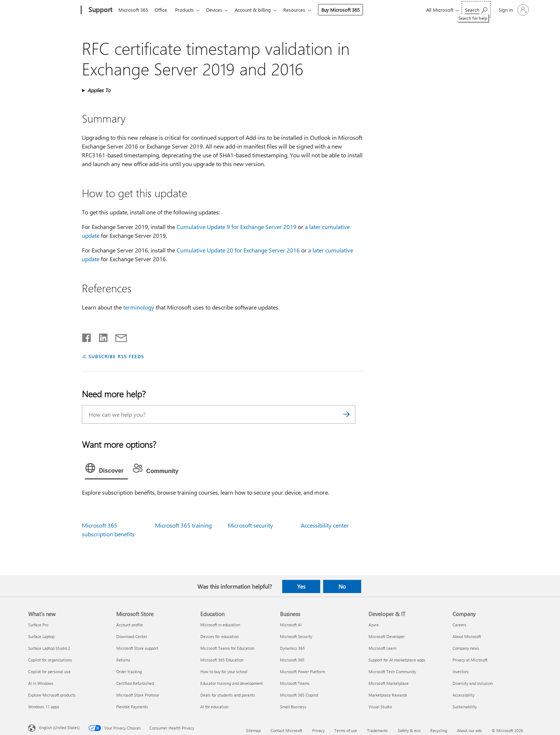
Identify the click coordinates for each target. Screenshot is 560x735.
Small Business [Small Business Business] (293, 707)
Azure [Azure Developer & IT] (374, 625)
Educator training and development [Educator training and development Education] (232, 683)
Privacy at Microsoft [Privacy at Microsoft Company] (470, 660)
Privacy (318, 730)
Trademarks (377, 730)
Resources (302, 10)
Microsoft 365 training (183, 525)
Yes (301, 586)
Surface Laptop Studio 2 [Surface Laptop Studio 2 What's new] (49, 648)
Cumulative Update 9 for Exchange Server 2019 (237, 227)
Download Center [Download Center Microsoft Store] (132, 636)
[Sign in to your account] (513, 10)
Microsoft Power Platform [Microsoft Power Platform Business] (302, 672)
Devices (219, 10)
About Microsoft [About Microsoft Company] (467, 636)
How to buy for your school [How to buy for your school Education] (224, 672)
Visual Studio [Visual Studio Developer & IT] (380, 707)
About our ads (469, 730)
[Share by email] (118, 336)
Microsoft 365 (133, 10)
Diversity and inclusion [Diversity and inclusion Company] (473, 683)
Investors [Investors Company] (461, 672)
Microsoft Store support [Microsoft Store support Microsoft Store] (137, 648)
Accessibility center (325, 525)
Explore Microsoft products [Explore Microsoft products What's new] (52, 695)
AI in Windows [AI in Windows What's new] (41, 683)
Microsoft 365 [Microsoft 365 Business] (292, 660)
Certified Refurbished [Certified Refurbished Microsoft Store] (135, 683)
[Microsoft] (53, 10)
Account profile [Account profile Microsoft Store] (130, 625)
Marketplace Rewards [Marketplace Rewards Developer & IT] (388, 695)
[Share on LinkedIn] (100, 336)
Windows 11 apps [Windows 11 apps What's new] (44, 707)
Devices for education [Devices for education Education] (220, 636)
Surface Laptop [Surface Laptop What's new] (41, 636)
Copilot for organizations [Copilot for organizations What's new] (50, 660)
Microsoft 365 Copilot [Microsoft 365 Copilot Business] (299, 695)
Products (187, 10)
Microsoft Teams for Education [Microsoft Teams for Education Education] (227, 648)
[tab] (106, 470)
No (342, 586)
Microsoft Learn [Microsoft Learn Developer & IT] (382, 648)
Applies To (99, 90)
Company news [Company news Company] (466, 648)
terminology (139, 307)
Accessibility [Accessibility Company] (463, 695)
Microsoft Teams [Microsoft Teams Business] (295, 683)
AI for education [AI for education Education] (214, 707)
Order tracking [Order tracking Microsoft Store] (129, 672)
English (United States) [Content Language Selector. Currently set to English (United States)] (59, 727)
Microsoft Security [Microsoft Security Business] (296, 636)
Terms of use (346, 730)
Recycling (439, 730)
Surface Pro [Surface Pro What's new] (38, 625)
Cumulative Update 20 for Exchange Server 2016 (238, 250)
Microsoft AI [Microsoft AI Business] (291, 625)
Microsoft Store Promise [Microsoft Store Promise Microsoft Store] (138, 695)
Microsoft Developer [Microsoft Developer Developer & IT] (387, 636)
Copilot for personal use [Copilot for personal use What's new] (49, 672)
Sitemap (253, 730)
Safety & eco (409, 730)
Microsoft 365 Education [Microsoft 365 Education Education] (222, 660)
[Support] (100, 10)
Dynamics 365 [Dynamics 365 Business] (292, 648)
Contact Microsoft (286, 730)
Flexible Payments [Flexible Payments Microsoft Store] (132, 707)
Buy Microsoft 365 (348, 10)
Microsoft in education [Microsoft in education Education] (220, 625)
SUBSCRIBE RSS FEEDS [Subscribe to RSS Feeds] (116, 356)
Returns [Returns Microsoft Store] (123, 660)
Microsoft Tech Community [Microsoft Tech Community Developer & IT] (392, 672)
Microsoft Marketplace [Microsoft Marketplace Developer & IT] (389, 683)
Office (162, 10)
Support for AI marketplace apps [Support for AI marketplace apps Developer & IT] (397, 660)
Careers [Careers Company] (459, 625)
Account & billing (259, 10)
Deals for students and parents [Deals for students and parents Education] (228, 695)
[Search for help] (476, 9)
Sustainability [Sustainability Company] (465, 707)
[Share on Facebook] (87, 336)
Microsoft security (250, 525)
